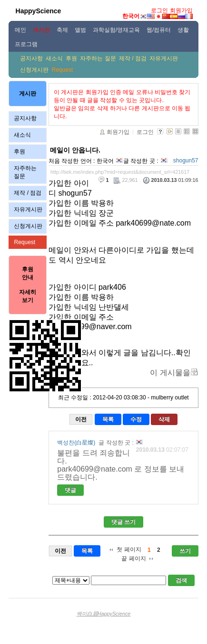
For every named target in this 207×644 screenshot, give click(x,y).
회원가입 (181, 10)
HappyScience (39, 11)
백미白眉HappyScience (104, 614)
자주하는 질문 (98, 58)
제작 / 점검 (133, 58)
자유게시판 (164, 58)
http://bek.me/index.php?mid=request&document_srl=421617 (120, 172)
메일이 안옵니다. (75, 150)
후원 (71, 58)
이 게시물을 (170, 373)
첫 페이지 (129, 549)
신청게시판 (34, 70)
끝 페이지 (133, 559)
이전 (81, 419)
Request (62, 70)
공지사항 (31, 58)
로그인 (159, 10)
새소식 (54, 58)
